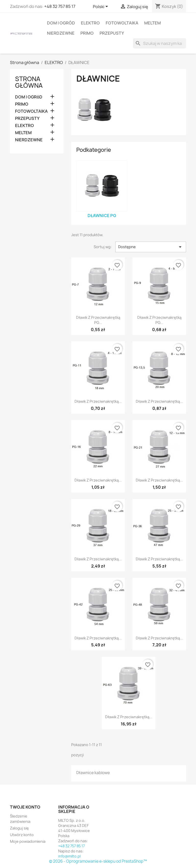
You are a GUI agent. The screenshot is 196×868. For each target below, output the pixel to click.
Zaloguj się (19, 828)
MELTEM (152, 23)
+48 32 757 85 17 (60, 6)
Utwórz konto (22, 835)
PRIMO (87, 33)
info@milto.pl (69, 856)
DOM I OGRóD (61, 23)
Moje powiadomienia (28, 841)
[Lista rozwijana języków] (101, 7)
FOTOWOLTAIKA (122, 23)
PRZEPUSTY (112, 33)
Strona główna (29, 82)
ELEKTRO (90, 23)
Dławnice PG (102, 216)
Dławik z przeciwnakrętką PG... (98, 320)
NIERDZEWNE (61, 33)
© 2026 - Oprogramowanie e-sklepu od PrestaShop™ (98, 861)
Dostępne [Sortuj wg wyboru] (151, 247)
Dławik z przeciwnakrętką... (98, 401)
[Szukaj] (160, 43)
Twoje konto (25, 807)
